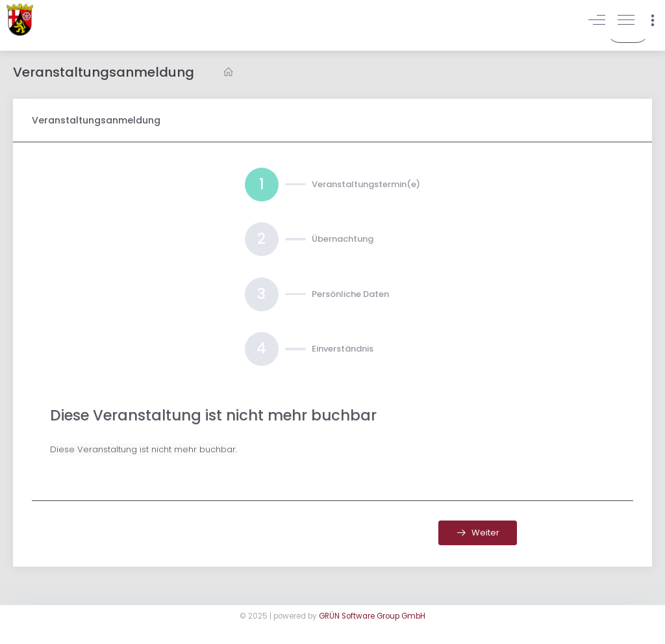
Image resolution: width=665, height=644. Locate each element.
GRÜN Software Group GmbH (372, 616)
